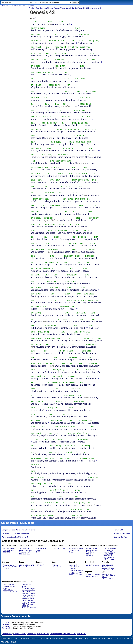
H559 (81, 34)
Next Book (97, 8)
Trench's (120, 638)
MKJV (76, 548)
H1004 (47, 243)
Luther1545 (73, 565)
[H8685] (88, 117)
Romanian (26, 608)
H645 (69, 161)
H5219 (33, 180)
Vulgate (55, 565)
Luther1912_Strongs (76, 571)
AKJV (9, 550)
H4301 (33, 351)
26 (99, 379)
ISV (61, 548)
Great (88, 552)
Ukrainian (33, 608)
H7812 (72, 389)
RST (30, 585)
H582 (78, 218)
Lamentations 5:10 (69, 634)
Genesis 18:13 (7, 634)
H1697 (61, 110)
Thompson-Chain (97, 638)
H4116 (47, 440)
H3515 (50, 22)
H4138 (45, 98)
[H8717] (50, 269)
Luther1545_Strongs (76, 567)
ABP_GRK (23, 565)
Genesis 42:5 (32, 634)
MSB (8, 552)
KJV (4, 548)
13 (31, 201)
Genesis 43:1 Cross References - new (16, 533)
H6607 (33, 300)
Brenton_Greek (8, 567)
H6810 (60, 496)
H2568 (79, 509)
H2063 (33, 224)
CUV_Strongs (111, 575)
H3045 (77, 110)
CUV (104, 575)
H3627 (85, 167)
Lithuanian (31, 602)
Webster (13, 586)
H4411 (67, 313)
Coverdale (89, 550)
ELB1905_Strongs (75, 574)
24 (52, 359)
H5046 (51, 85)
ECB (21, 554)
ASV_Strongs (108, 554)
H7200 (33, 53)
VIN (64, 548)
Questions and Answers (25, 638)
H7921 (33, 218)
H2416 (47, 104)
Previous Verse (59, 8)
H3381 (57, 60)
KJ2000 (72, 550)
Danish (28, 592)
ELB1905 (79, 572)
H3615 (33, 28)
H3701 (94, 180)
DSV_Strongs (94, 565)
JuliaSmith (26, 548)
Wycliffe (88, 548)
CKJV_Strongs (109, 559)
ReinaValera (90, 577)
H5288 (86, 123)
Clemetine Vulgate (59, 567)
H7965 (99, 338)
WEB (4, 550)
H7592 (88, 91)
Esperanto (26, 593)
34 (72, 505)
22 (87, 328)
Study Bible (5, 6)
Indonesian (26, 599)
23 (82, 340)
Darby (21, 550)
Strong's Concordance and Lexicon (55, 638)
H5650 (70, 288)
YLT (8, 548)
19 (99, 290)
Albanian (25, 585)
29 (49, 423)
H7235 (33, 515)
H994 (80, 300)
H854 (96, 237)
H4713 (33, 471)
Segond (110, 567)
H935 (33, 34)
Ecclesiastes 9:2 (56, 634)
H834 (90, 212)
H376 (47, 47)
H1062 (33, 496)
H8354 (45, 515)
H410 (33, 205)
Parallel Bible (119, 530)
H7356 (64, 205)
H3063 (80, 41)
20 (65, 303)
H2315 (33, 452)
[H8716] (68, 186)
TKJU (71, 552)
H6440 (49, 53)
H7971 (33, 60)
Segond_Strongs (108, 569)
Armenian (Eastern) (29, 588)
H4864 (89, 503)
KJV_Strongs (108, 550)
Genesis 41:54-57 (20, 634)
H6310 (48, 110)
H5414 (52, 205)
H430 (47, 345)
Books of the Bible (121, 537)
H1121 (56, 427)
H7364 (64, 363)
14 (99, 201)
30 (32, 442)
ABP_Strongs (108, 548)
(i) (35, 18)
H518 (71, 142)
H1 (68, 34)
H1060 (77, 490)
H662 (47, 459)
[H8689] (38, 34)
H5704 (89, 370)
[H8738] (85, 440)
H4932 (86, 180)
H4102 (44, 155)
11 (31, 163)
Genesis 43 (70, 8)
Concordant (23, 552)
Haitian (24, 597)
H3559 (50, 250)
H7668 (78, 28)
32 (97, 461)
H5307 (33, 288)
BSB (4, 552)
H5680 (51, 484)
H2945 (33, 136)
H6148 (76, 136)
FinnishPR (31, 595)
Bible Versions (16, 6)
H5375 (53, 421)
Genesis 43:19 (7, 626)
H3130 (46, 237)
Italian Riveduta (27, 601)
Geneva (93, 552)
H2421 (70, 129)
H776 (61, 22)
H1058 (67, 446)
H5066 (33, 294)
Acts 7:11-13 (81, 634)
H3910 (40, 180)
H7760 (47, 338)
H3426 (92, 53)
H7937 (74, 515)
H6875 (78, 174)
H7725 (33, 41)
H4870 (75, 193)
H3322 (33, 148)
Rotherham (28, 550)
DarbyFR (110, 565)
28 (46, 410)
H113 (85, 300)
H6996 (73, 427)
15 (74, 220)
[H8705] (73, 281)
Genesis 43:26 (7, 628)
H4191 (87, 129)
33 (48, 492)
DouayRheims (90, 556)
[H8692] (39, 288)
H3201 (90, 477)
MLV (28, 554)
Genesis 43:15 (7, 624)
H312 (55, 212)
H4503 (60, 174)
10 (99, 151)
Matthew (96, 550)
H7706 (42, 205)
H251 (64, 53)
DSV (87, 565)
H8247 (58, 180)
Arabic (24, 586)
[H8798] (39, 41)
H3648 (80, 440)
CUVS (104, 577)
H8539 (46, 503)
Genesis (31, 6)
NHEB (5, 592)
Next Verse (79, 8)
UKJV (77, 550)
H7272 (81, 363)
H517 (43, 427)
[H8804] (38, 72)
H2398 (65, 148)
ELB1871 (72, 572)
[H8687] (63, 47)
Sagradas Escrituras (93, 575)
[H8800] (38, 47)
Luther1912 (73, 569)
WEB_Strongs (108, 556)
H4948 (33, 326)
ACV (25, 554)
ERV (11, 548)
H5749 (57, 47)
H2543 (83, 288)
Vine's (129, 638)
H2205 (64, 402)
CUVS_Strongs (108, 579)
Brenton (12, 565)
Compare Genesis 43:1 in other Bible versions (18, 530)
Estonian (32, 593)
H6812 (77, 496)
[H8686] (88, 104)
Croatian (32, 590)
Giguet (105, 565)
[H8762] (58, 142)
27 (62, 398)
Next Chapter (88, 8)
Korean (25, 602)
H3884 (33, 155)
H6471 (87, 155)
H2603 (75, 433)
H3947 (45, 167)
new (25, 6)
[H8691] (78, 389)
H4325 (52, 363)
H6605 (78, 313)
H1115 (57, 53)
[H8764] (38, 60)
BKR (24, 592)
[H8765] (42, 28)
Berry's (111, 638)
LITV (30, 552)
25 (51, 372)
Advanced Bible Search (123, 533)
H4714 (57, 34)
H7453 (63, 503)
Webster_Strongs (110, 552)
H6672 (33, 256)
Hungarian (31, 597)
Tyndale (94, 548)
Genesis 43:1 (7, 623)
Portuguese (30, 604)
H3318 (84, 351)
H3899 (88, 376)
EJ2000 (10, 592)
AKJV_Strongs (109, 557)
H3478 (67, 79)
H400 (72, 41)
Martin (104, 567)
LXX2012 (6, 569)
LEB (13, 550)
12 (70, 182)
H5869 (70, 421)
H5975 (85, 231)
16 (53, 239)
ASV (15, 548)
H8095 (33, 357)
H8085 (53, 376)
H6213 (33, 167)
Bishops (88, 554)
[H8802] (75, 275)
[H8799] (86, 34)
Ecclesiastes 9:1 (43, 634)
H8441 (69, 484)
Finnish (25, 595)
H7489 (33, 85)
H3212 (59, 129)
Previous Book (34, 8)
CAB (15, 567)
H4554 (47, 370)
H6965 (33, 129)
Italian (32, 599)
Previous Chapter (47, 8)
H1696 (86, 294)
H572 (33, 193)
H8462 (33, 281)
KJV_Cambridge (8, 585)
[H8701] (49, 155)
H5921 (33, 110)
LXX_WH (30, 565)
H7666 (51, 41)
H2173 (56, 167)
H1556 (67, 281)
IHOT (38, 552)
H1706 (96, 174)
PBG (24, 604)
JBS (96, 577)
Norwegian (26, 606)
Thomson (6, 565)
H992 (52, 180)
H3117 (91, 148)
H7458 (35, 22)
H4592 (63, 41)
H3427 (53, 490)
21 (77, 309)
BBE (54, 548)
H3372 (33, 269)
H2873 (33, 250)
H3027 (33, 142)
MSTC (71, 548)
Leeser (5, 588)
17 (48, 258)
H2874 (38, 250)
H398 (37, 28)
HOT (38, 565)
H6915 (64, 414)
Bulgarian (25, 590)
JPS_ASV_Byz (8, 590)
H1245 (53, 142)
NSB (58, 548)
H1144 (75, 212)
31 (65, 454)
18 (85, 265)
